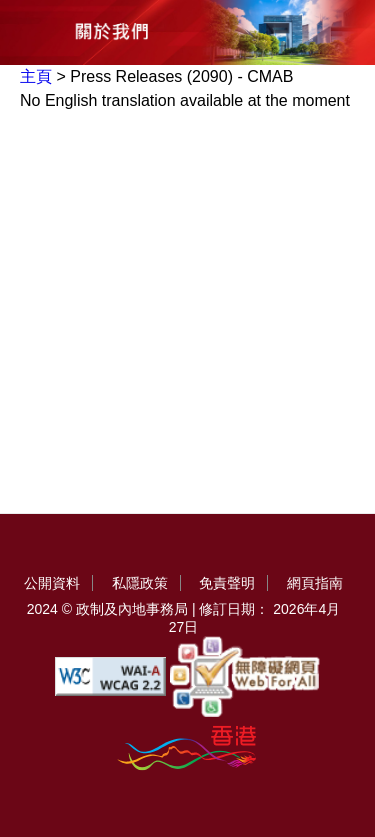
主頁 (36, 76)
